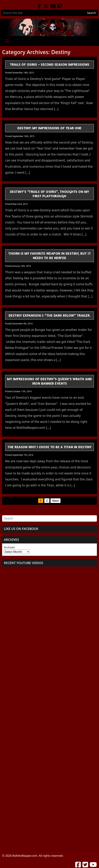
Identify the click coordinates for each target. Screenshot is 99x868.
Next (55, 501)
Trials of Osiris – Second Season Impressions (50, 64)
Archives (9, 547)
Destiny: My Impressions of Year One (49, 128)
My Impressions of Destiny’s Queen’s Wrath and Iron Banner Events (49, 381)
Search (92, 13)
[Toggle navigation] (7, 41)
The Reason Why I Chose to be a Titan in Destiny (49, 447)
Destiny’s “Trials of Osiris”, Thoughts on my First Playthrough (50, 194)
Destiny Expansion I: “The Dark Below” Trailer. (50, 315)
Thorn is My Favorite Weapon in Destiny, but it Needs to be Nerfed (49, 256)
